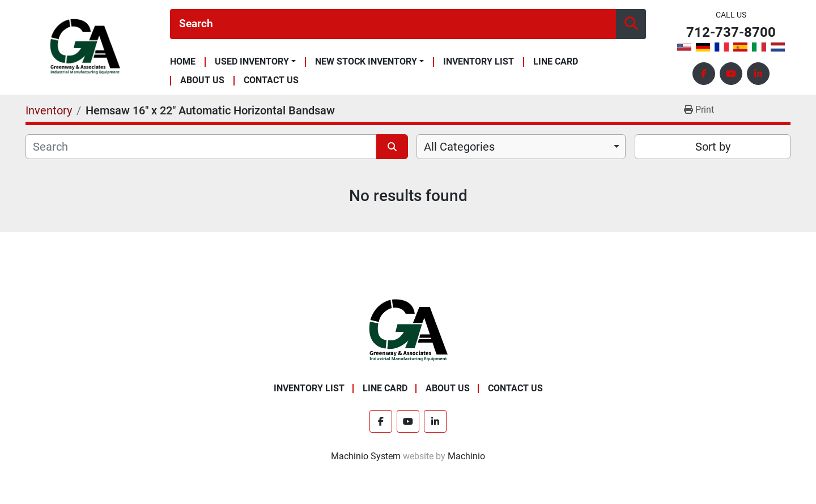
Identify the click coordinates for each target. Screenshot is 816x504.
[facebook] (704, 74)
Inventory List (479, 62)
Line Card (556, 62)
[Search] (393, 24)
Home (183, 62)
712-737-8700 (731, 33)
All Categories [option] (459, 147)
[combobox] (521, 147)
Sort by (713, 147)
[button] (255, 62)
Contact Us (271, 81)
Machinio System (366, 456)
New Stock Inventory (366, 62)
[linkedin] (758, 74)
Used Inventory (252, 62)
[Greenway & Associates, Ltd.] (408, 330)
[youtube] (731, 74)
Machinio (466, 456)
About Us (202, 81)
